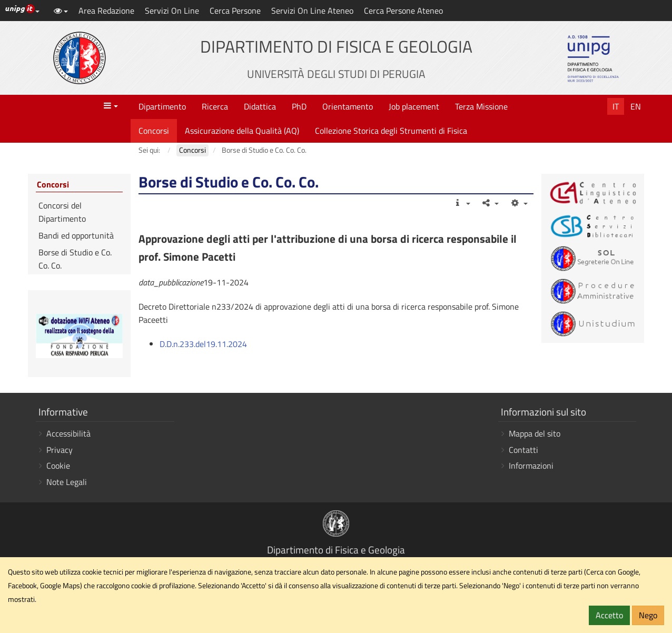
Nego (648, 615)
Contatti (523, 450)
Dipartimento (162, 106)
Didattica (260, 106)
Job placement (414, 106)
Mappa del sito (535, 433)
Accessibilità (68, 433)
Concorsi (154, 131)
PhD (299, 106)
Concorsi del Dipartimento (62, 212)
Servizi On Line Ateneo (312, 11)
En (636, 106)
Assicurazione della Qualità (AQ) (242, 131)
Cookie (58, 466)
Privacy (60, 450)
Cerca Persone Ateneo (403, 11)
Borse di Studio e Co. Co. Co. (75, 259)
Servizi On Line (172, 11)
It (616, 106)
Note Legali (67, 482)
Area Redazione (106, 11)
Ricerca (215, 106)
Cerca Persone (235, 11)
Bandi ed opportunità (76, 235)
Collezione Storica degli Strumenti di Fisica (391, 131)
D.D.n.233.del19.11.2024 (203, 344)
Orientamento (348, 106)
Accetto (609, 615)
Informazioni (531, 466)
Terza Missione (481, 106)
